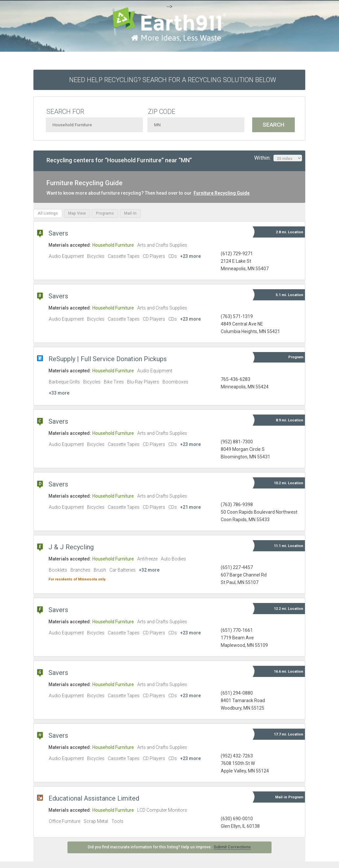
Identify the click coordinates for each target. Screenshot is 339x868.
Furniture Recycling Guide (222, 193)
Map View (77, 213)
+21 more (190, 507)
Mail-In (130, 213)
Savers (58, 233)
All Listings (48, 213)
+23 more (190, 256)
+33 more (59, 393)
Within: (278, 158)
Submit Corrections (232, 847)
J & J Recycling (71, 547)
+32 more (149, 570)
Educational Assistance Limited (94, 798)
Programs (105, 213)
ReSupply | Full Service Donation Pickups (108, 359)
